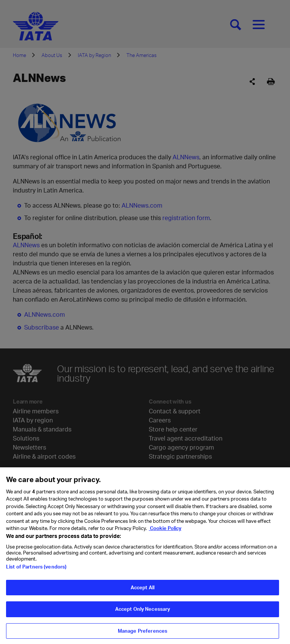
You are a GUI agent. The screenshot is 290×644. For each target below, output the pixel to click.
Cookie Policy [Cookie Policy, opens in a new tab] (165, 531)
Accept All (143, 590)
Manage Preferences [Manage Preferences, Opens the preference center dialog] (143, 633)
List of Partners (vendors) (36, 569)
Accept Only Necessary (143, 612)
